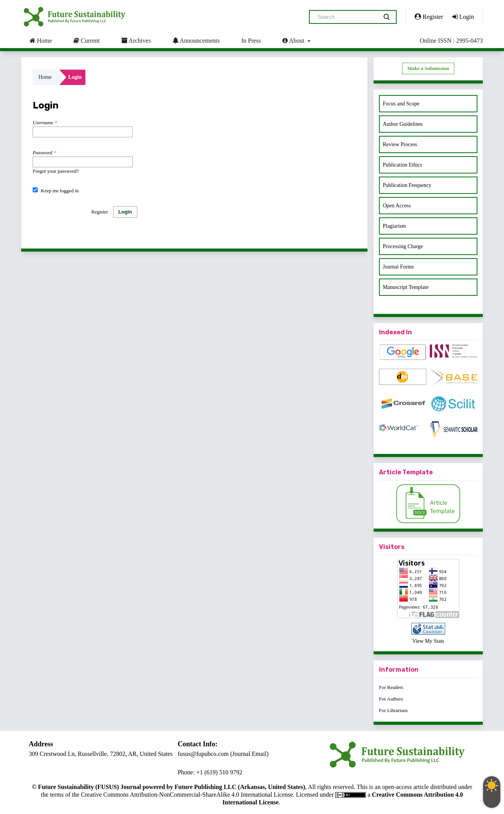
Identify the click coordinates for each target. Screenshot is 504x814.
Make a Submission (428, 68)
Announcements (196, 40)
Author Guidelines (403, 124)
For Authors (391, 699)
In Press (251, 41)
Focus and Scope (401, 104)
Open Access (397, 206)
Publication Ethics (402, 165)
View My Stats (428, 641)
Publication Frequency (407, 185)
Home (41, 40)
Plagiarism (394, 226)
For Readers (391, 687)
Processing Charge (403, 246)
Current (87, 40)
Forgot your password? (56, 171)
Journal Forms (398, 267)
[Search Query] (347, 17)
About (294, 40)
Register (429, 17)
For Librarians (393, 710)
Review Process (400, 144)
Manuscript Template (406, 287)
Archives (136, 40)
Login (463, 17)
